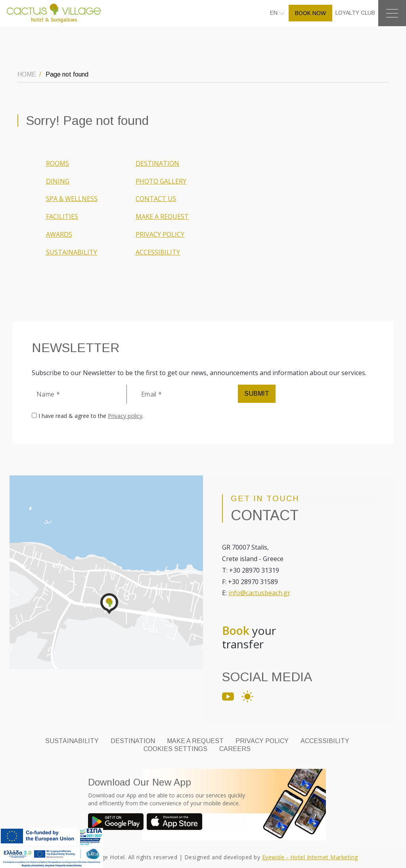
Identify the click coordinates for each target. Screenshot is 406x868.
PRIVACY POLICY (160, 234)
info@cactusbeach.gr (259, 593)
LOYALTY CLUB (355, 13)
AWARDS (59, 234)
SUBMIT (257, 394)
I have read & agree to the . (91, 416)
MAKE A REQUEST (162, 217)
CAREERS (235, 749)
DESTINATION (157, 163)
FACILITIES (62, 217)
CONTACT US (156, 199)
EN (275, 13)
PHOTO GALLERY (161, 181)
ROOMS (57, 163)
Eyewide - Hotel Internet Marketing (310, 857)
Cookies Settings (175, 749)
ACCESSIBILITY (158, 252)
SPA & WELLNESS (72, 199)
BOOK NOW (310, 13)
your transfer (249, 637)
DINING (58, 181)
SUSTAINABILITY (72, 252)
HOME (27, 74)
